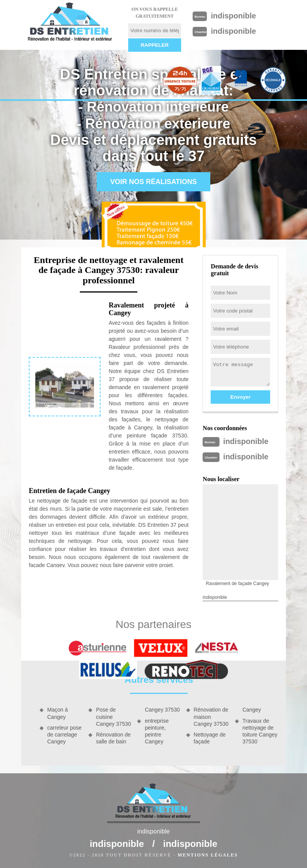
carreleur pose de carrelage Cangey (64, 735)
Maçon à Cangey (58, 713)
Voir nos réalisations (153, 182)
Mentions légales (208, 855)
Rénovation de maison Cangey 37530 (211, 717)
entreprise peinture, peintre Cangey (157, 731)
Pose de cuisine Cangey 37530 (113, 717)
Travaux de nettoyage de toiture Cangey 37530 (260, 731)
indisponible (233, 16)
